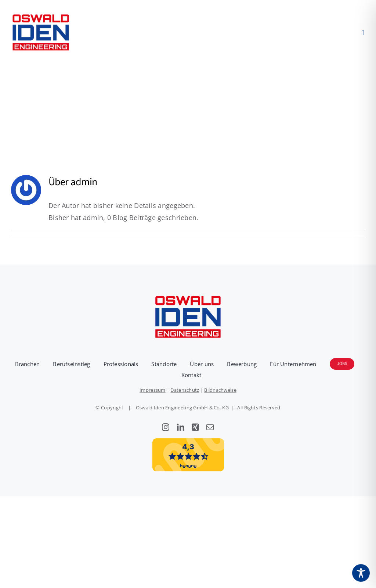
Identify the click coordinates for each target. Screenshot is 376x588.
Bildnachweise (220, 390)
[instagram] (166, 427)
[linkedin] (181, 427)
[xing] (195, 427)
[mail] (210, 427)
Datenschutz (185, 390)
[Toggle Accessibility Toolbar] (361, 573)
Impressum (152, 390)
